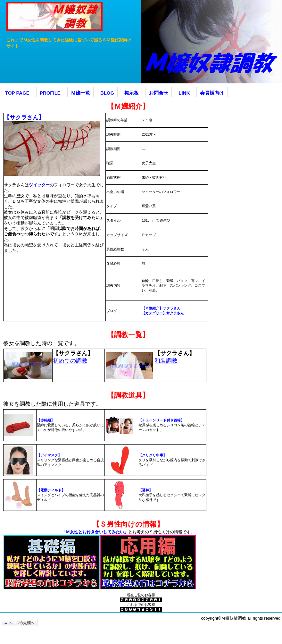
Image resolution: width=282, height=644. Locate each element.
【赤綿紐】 (46, 420)
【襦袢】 (145, 490)
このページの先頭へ (22, 623)
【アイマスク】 (49, 455)
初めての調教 (70, 361)
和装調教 (166, 361)
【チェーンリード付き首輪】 (161, 420)
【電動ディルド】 (51, 490)
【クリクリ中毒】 (153, 455)
